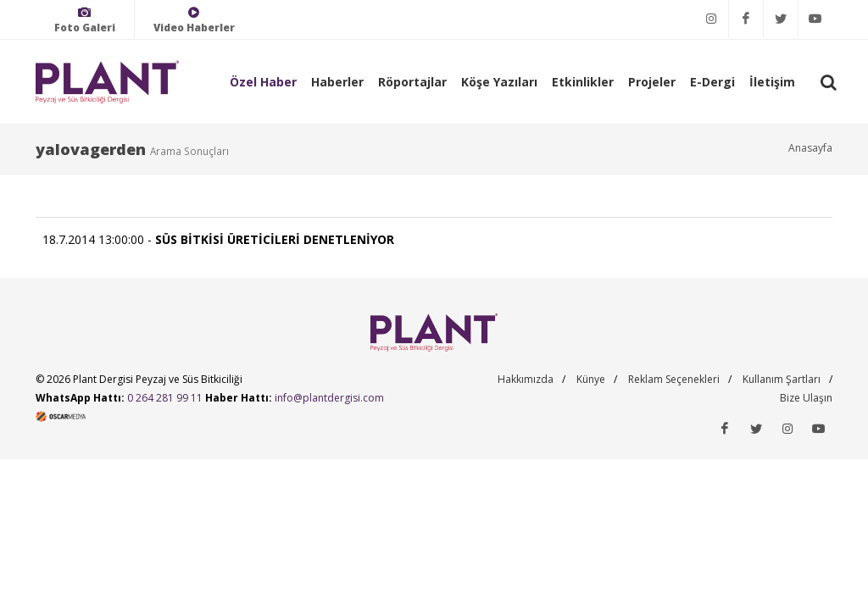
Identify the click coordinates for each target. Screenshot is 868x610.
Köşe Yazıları (499, 82)
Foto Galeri (85, 20)
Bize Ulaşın (806, 398)
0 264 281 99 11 (165, 398)
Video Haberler (194, 20)
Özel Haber (263, 82)
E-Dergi (712, 82)
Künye (591, 379)
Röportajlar (412, 82)
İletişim (772, 82)
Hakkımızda (526, 379)
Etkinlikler (583, 82)
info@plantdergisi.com (329, 398)
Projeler (652, 82)
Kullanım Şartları (782, 379)
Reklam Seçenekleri (674, 379)
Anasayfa (810, 148)
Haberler (337, 82)
